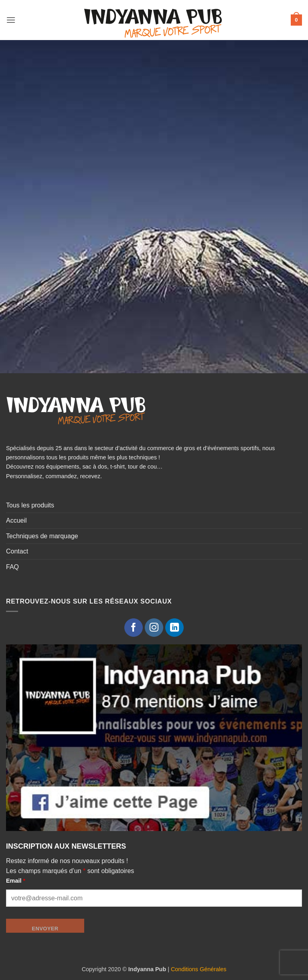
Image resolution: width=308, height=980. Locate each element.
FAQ (12, 567)
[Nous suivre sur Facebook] (134, 628)
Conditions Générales (199, 969)
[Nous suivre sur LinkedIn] (175, 628)
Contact (17, 551)
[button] (11, 20)
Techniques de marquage (42, 536)
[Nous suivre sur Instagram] (154, 628)
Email (16, 881)
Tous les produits (30, 505)
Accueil (16, 520)
